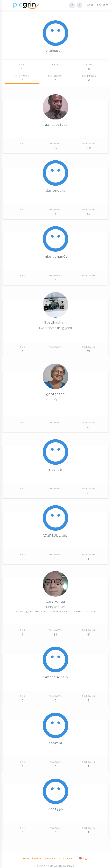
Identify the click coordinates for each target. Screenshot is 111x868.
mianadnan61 (55, 256)
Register (103, 5)
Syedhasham (56, 322)
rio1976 (56, 470)
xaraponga (56, 601)
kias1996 (55, 809)
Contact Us (70, 858)
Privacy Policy (52, 858)
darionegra (56, 190)
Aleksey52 (55, 51)
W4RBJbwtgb (55, 535)
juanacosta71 (55, 125)
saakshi (56, 743)
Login (89, 5)
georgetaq (56, 394)
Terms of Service (32, 858)
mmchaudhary (56, 677)
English (85, 858)
